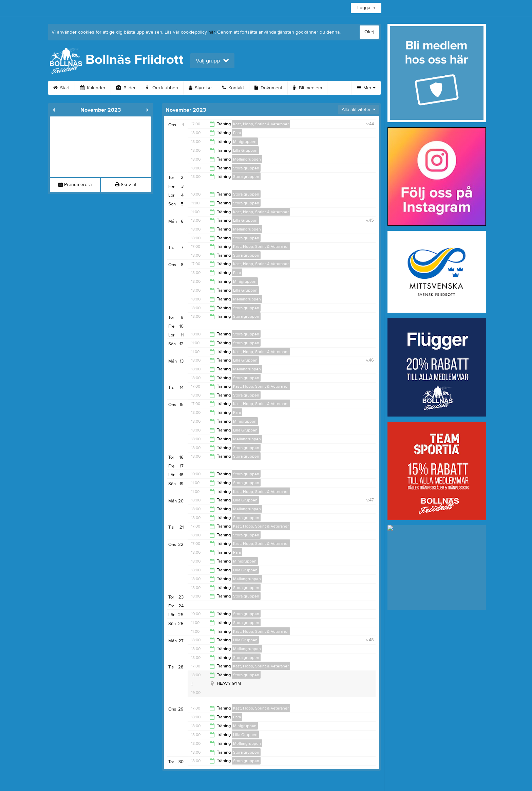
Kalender (93, 88)
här (212, 32)
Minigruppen (245, 142)
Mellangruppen (247, 159)
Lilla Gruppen (245, 150)
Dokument (268, 88)
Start (61, 88)
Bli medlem (307, 88)
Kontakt (233, 88)
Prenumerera (75, 185)
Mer (366, 88)
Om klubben (162, 88)
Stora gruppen (246, 168)
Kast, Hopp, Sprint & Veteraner (261, 124)
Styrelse (200, 88)
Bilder (126, 88)
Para (237, 133)
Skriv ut (126, 185)
